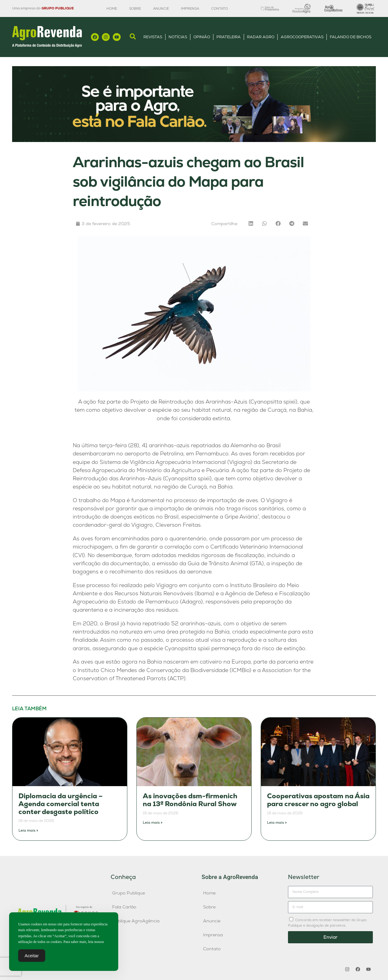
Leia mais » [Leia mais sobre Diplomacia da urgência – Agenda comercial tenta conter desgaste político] (28, 830)
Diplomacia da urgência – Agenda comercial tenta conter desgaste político (61, 804)
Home (112, 8)
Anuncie (161, 8)
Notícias (178, 37)
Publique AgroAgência (136, 921)
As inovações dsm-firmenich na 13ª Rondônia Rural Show (190, 800)
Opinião (202, 37)
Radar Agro (261, 37)
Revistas (153, 37)
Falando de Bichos (351, 37)
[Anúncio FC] (194, 140)
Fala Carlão (124, 907)
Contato (220, 8)
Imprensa (190, 8)
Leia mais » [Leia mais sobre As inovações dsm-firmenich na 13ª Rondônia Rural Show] (153, 823)
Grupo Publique (129, 893)
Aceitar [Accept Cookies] (32, 957)
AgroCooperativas (302, 37)
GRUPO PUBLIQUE (58, 8)
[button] (251, 223)
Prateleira (229, 37)
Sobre (135, 8)
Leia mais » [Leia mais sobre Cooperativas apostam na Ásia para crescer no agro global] (277, 823)
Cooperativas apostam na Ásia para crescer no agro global (318, 800)
